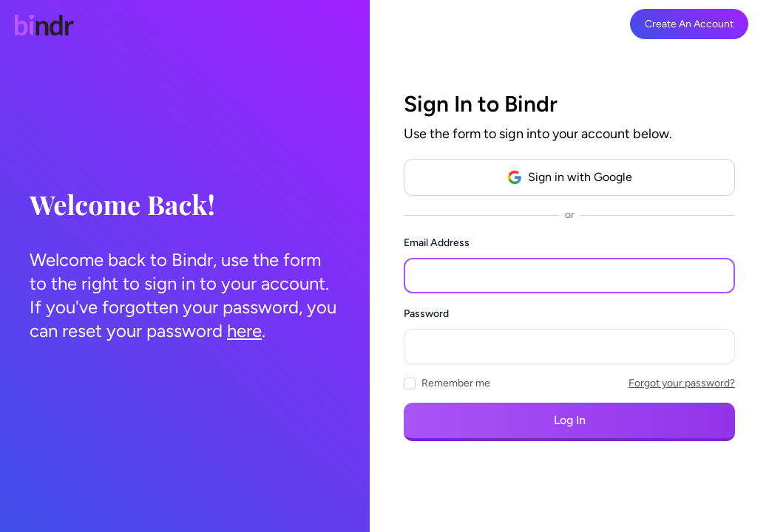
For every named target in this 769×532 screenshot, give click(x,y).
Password (426, 314)
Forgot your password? (682, 383)
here (244, 331)
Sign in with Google (570, 177)
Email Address (437, 243)
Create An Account (689, 24)
